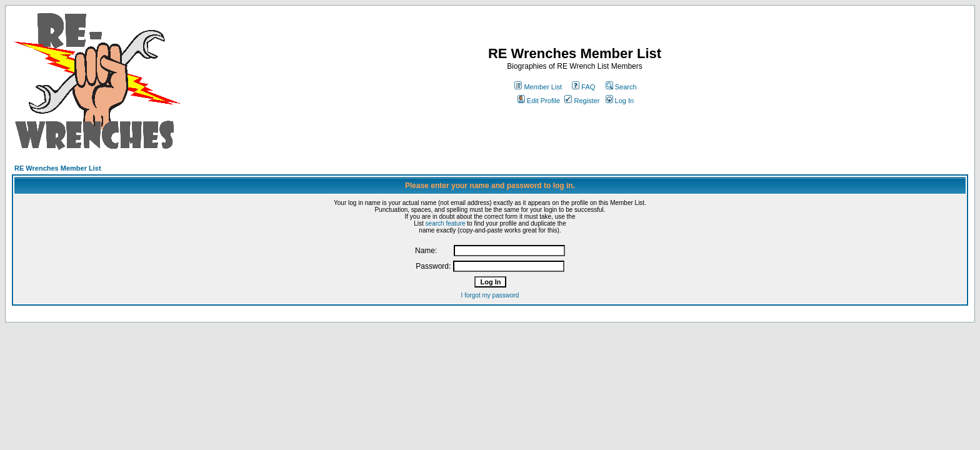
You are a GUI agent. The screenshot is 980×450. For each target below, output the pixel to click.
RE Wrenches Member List (58, 168)
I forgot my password (490, 295)
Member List (538, 87)
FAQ (583, 87)
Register (582, 101)
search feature (446, 223)
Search (621, 87)
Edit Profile (539, 101)
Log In (620, 101)
